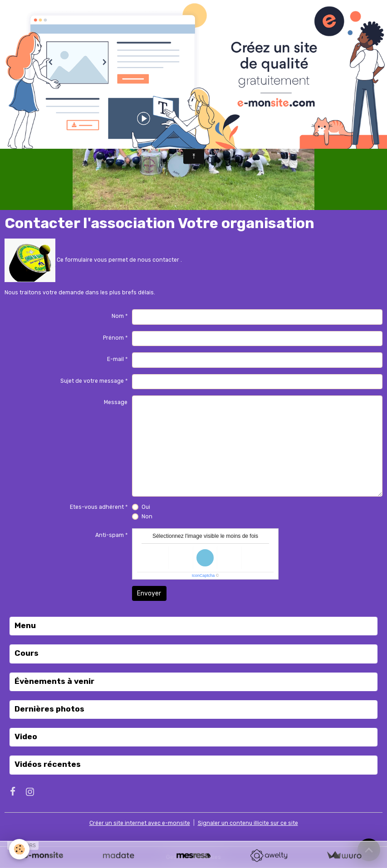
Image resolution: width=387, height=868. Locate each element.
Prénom (113, 338)
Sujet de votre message (92, 381)
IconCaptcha (203, 575)
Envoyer (149, 593)
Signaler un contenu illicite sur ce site (248, 823)
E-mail (115, 359)
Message (116, 402)
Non (147, 517)
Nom (118, 316)
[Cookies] (19, 849)
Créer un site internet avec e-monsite (140, 823)
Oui (146, 507)
